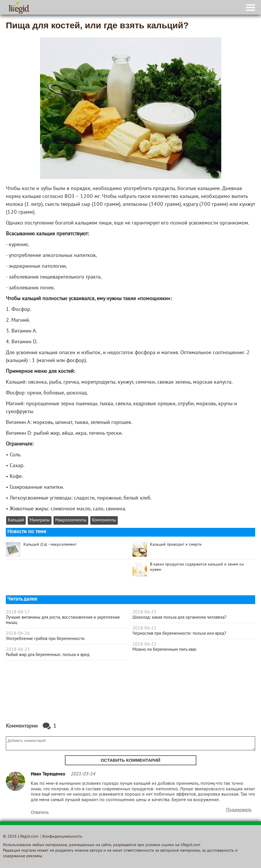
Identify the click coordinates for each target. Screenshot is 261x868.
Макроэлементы (71, 520)
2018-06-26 (18, 634)
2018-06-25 (18, 650)
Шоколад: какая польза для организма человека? (179, 617)
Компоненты (104, 520)
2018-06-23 (144, 612)
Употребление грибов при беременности (45, 639)
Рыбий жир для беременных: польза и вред (48, 655)
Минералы (40, 520)
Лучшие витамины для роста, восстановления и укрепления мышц (63, 620)
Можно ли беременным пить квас (165, 650)
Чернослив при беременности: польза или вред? (179, 634)
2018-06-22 (144, 628)
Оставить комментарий (130, 760)
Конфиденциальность (62, 837)
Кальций (16, 520)
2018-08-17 (18, 612)
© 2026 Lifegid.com (21, 837)
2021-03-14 (83, 774)
